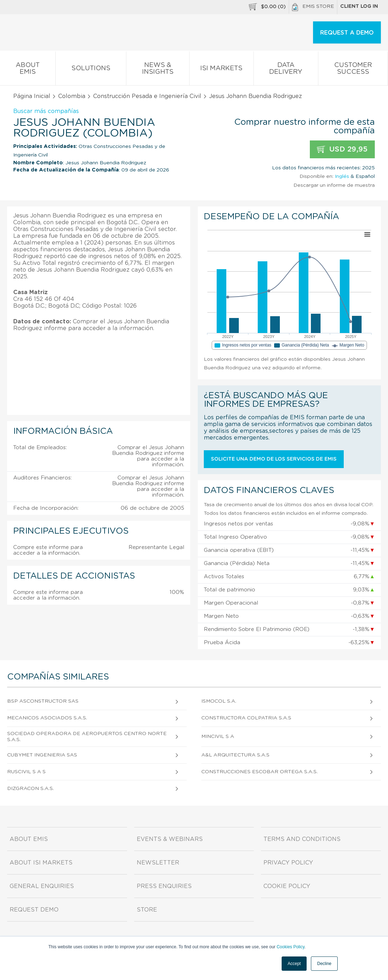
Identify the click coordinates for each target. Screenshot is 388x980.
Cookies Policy (291, 947)
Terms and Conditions (302, 839)
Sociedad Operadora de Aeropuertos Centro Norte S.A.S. (87, 737)
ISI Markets (221, 70)
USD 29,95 (342, 150)
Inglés (342, 176)
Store (147, 910)
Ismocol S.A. (219, 701)
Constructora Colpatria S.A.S (246, 718)
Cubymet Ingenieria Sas (42, 755)
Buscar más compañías (46, 111)
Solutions (91, 70)
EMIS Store (313, 7)
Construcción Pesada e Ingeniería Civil (147, 96)
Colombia (72, 96)
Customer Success (353, 70)
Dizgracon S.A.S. (31, 789)
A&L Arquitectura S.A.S (235, 755)
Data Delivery (286, 70)
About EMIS (28, 70)
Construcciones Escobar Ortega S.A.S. (259, 772)
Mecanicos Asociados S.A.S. (47, 718)
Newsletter (158, 863)
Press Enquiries (164, 886)
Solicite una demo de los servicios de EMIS (274, 459)
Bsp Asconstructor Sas (43, 701)
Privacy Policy (288, 863)
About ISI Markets (41, 863)
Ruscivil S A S (26, 772)
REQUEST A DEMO (347, 33)
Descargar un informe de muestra (334, 185)
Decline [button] (324, 964)
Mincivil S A (218, 737)
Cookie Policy (287, 886)
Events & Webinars (170, 839)
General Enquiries (42, 886)
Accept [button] (294, 964)
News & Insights (158, 70)
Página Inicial (32, 96)
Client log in (359, 6)
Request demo (34, 910)
